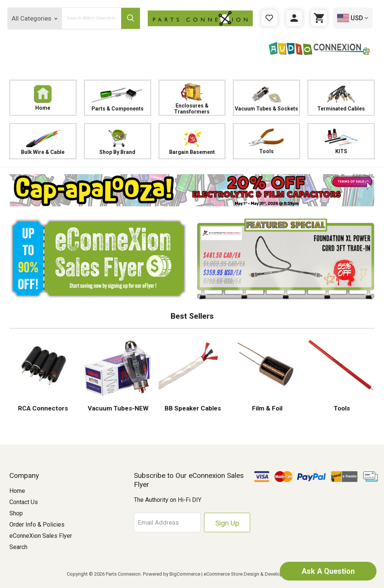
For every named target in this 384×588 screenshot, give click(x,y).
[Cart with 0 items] (319, 18)
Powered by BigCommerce (172, 574)
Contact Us (24, 502)
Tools (266, 141)
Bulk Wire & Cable (43, 141)
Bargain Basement (192, 141)
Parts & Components (118, 98)
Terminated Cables (341, 98)
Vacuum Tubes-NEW (117, 408)
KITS (341, 141)
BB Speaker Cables (192, 408)
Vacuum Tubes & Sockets (266, 98)
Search (18, 547)
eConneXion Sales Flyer (41, 536)
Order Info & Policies (37, 525)
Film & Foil (266, 408)
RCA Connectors (43, 408)
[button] (192, 190)
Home (43, 98)
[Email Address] (168, 522)
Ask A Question (328, 571)
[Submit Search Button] (130, 18)
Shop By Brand (118, 141)
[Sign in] (294, 18)
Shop (16, 513)
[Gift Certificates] (269, 18)
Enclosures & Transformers (192, 98)
